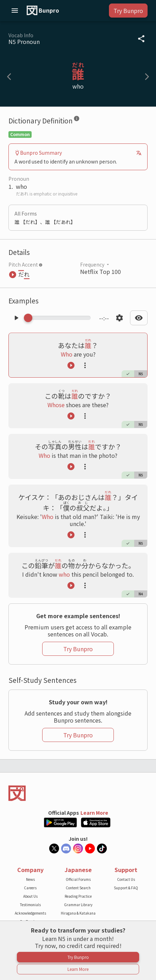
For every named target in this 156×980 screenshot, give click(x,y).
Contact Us (126, 879)
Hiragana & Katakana (78, 913)
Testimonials (30, 905)
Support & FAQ (126, 888)
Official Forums (78, 879)
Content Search (78, 888)
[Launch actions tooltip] (85, 365)
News (30, 879)
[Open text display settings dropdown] (139, 318)
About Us (30, 896)
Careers (30, 888)
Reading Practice (78, 896)
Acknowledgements (30, 913)
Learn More (94, 813)
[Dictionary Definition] (77, 120)
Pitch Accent (25, 264)
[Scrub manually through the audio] (59, 318)
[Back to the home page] (78, 793)
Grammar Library (78, 905)
